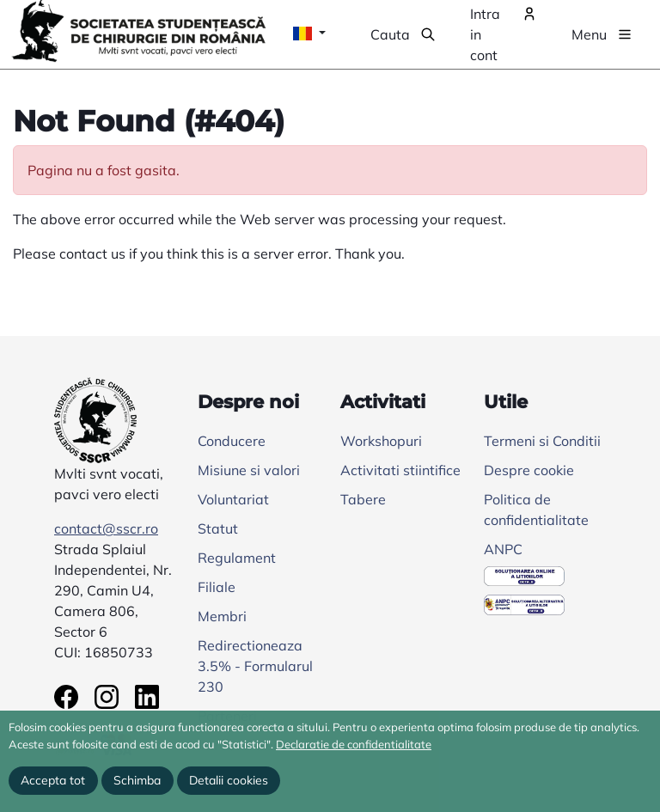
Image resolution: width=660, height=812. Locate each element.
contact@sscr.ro (106, 528)
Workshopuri (381, 441)
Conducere (232, 441)
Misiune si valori (249, 470)
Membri (222, 616)
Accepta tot (53, 780)
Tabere (363, 499)
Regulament (237, 558)
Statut (218, 528)
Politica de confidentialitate (536, 510)
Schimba (137, 780)
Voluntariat (233, 499)
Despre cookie (529, 470)
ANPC (503, 549)
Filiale (217, 587)
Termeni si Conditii (542, 441)
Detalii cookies (229, 780)
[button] (403, 34)
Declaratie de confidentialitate (354, 744)
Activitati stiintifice (400, 470)
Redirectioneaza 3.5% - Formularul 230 (255, 666)
